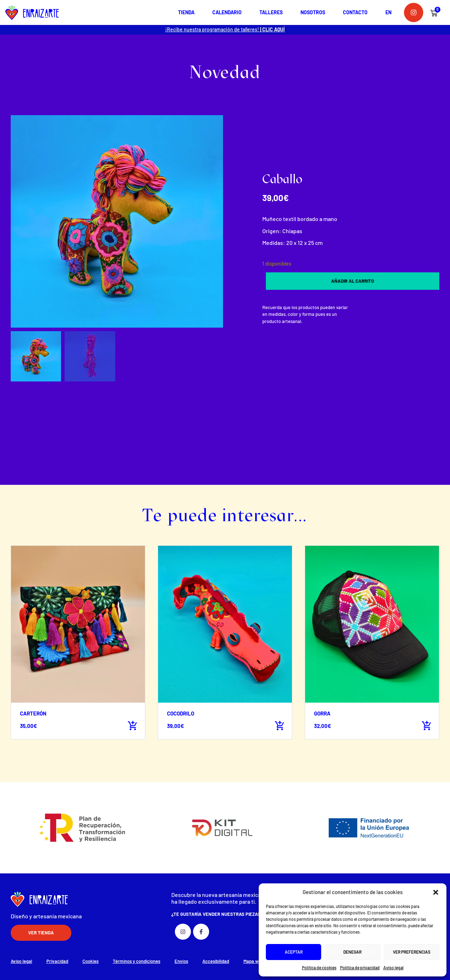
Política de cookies (319, 968)
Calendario (227, 12)
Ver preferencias (412, 952)
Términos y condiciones (136, 961)
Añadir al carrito (353, 281)
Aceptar (294, 952)
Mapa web (254, 961)
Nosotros (313, 12)
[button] (436, 892)
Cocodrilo (181, 713)
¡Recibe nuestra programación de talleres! (225, 29)
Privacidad (57, 961)
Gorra (322, 713)
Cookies (90, 961)
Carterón (33, 713)
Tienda (186, 12)
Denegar (352, 952)
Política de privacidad (360, 968)
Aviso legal (393, 968)
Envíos (181, 961)
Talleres (271, 12)
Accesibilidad (216, 961)
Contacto (355, 12)
